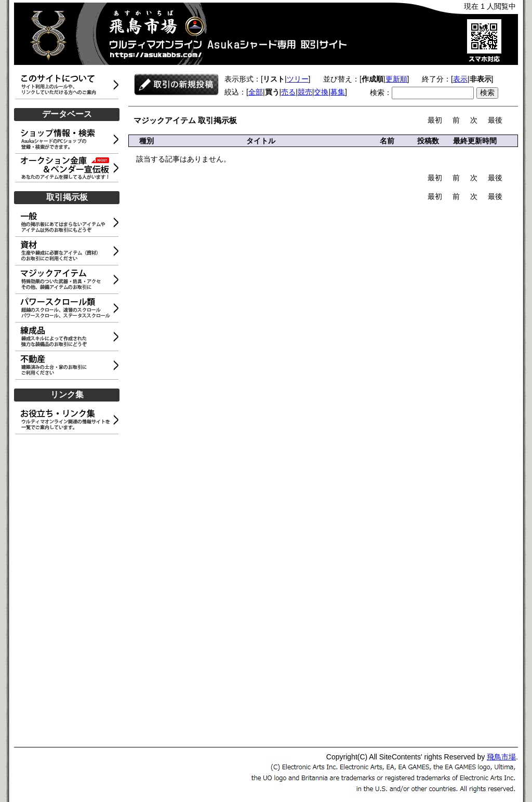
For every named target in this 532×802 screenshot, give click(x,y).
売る (288, 92)
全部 (256, 92)
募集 (338, 92)
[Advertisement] (69, 591)
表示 (460, 79)
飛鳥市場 (501, 757)
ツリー (298, 79)
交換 (321, 92)
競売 (305, 92)
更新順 (396, 79)
